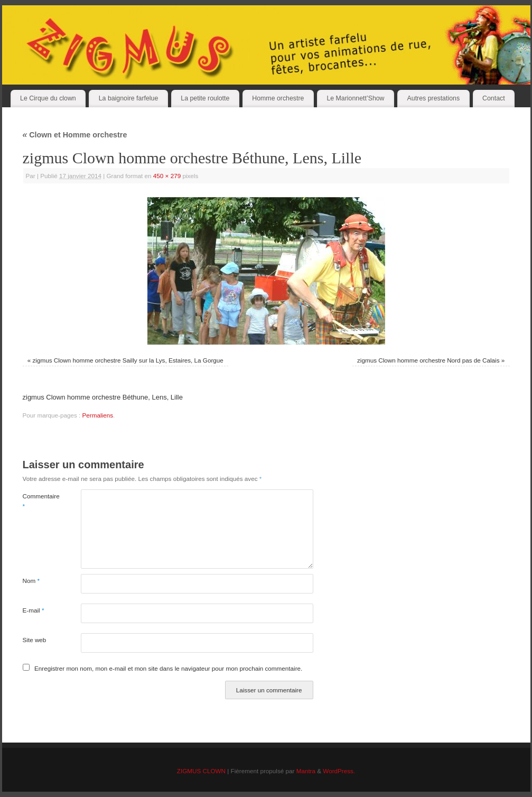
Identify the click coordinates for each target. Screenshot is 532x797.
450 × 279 (167, 176)
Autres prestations (434, 98)
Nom (31, 581)
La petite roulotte (205, 98)
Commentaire (37, 501)
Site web (35, 640)
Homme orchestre (278, 98)
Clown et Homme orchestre (75, 135)
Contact (494, 98)
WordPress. (339, 771)
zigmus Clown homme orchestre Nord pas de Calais (428, 360)
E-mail (34, 610)
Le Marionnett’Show (355, 98)
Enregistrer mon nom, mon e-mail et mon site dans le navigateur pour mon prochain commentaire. (168, 668)
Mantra (306, 771)
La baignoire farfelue (129, 98)
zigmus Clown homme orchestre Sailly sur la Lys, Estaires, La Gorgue (128, 360)
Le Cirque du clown (48, 98)
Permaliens (98, 415)
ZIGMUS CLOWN (201, 771)
